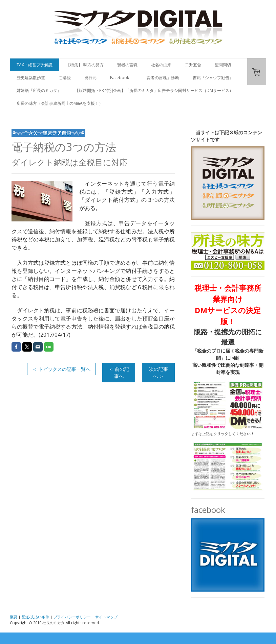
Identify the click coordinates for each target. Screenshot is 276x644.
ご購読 (65, 78)
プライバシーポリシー (72, 617)
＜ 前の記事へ (119, 373)
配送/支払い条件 (35, 617)
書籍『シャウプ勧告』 (213, 78)
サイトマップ (106, 617)
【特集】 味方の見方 (85, 65)
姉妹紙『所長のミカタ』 (39, 90)
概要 (14, 617)
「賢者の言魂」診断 (161, 78)
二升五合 (193, 65)
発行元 (90, 78)
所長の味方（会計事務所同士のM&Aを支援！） (60, 103)
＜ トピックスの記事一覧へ (61, 369)
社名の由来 (161, 65)
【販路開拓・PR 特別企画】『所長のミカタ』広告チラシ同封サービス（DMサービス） (154, 90)
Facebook (120, 78)
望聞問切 (223, 65)
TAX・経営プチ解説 (35, 65)
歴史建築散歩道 (31, 78)
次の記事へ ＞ (158, 373)
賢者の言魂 (127, 65)
